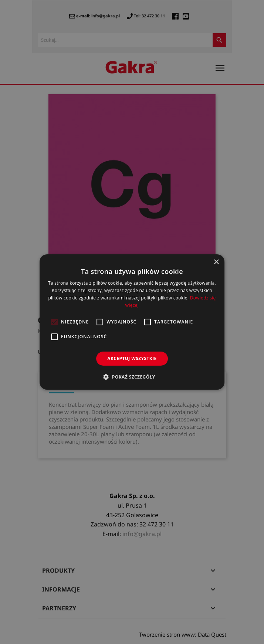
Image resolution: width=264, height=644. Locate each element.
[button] (132, 377)
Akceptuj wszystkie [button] (132, 358)
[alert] (132, 322)
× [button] (216, 262)
